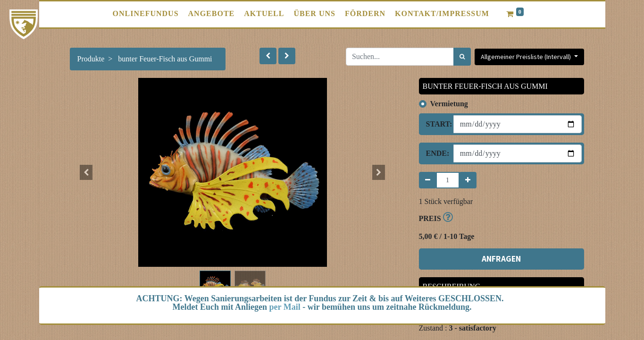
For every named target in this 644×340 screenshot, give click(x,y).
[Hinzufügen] (468, 180)
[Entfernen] (428, 180)
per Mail (285, 307)
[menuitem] (146, 14)
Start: (436, 124)
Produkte (91, 59)
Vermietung (449, 104)
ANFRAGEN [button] (501, 259)
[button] (268, 56)
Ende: (436, 153)
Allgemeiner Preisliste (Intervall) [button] (527, 57)
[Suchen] (462, 57)
